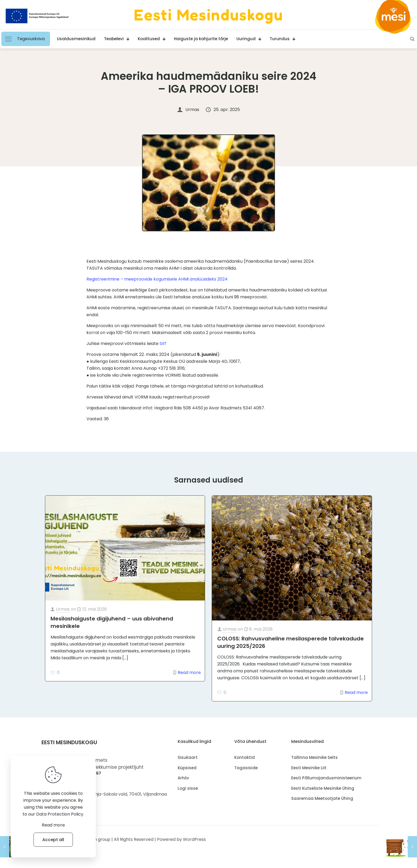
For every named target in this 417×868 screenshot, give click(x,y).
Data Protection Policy (60, 814)
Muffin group (97, 843)
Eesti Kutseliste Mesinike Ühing (323, 792)
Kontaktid (245, 761)
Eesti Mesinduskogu (208, 15)
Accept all (53, 840)
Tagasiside (246, 772)
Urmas (63, 613)
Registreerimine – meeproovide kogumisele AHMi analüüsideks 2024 (157, 279)
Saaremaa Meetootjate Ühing (322, 802)
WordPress (194, 843)
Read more (189, 676)
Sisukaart (188, 761)
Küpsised (187, 772)
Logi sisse (188, 792)
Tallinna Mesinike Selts (314, 761)
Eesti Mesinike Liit (309, 772)
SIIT (163, 344)
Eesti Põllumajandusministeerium (326, 782)
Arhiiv (183, 782)
